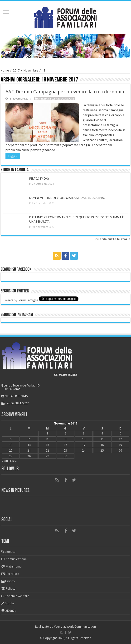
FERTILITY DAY (39, 179)
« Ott (5, 461)
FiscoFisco (10, 574)
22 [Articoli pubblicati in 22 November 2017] (47, 451)
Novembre (31, 70)
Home (5, 70)
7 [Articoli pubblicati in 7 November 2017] (29, 439)
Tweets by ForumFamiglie (21, 300)
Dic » (13, 461)
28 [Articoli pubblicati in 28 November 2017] (29, 456)
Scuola (8, 603)
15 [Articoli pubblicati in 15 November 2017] (47, 445)
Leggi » (13, 156)
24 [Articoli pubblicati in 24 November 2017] (84, 451)
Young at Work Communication (75, 627)
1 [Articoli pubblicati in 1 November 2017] (47, 433)
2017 (16, 70)
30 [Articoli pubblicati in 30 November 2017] (65, 456)
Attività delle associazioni (56, 99)
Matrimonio (12, 566)
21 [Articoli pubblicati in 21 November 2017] (29, 451)
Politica (8, 589)
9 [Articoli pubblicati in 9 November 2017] (65, 439)
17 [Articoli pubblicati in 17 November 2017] (84, 445)
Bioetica (8, 552)
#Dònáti (9, 611)
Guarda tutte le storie (113, 239)
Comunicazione (14, 559)
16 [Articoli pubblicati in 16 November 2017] (65, 445)
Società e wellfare (15, 596)
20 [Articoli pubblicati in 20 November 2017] (11, 451)
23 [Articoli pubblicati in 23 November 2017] (65, 451)
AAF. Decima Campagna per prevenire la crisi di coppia (65, 92)
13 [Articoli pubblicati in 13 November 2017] (11, 445)
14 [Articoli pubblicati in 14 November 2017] (29, 445)
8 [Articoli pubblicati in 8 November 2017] (47, 439)
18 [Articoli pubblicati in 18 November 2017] (102, 445)
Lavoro (8, 581)
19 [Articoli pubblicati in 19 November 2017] (120, 445)
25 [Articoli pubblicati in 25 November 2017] (102, 451)
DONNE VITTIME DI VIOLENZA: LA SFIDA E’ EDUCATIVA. (67, 198)
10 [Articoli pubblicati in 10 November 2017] (84, 439)
